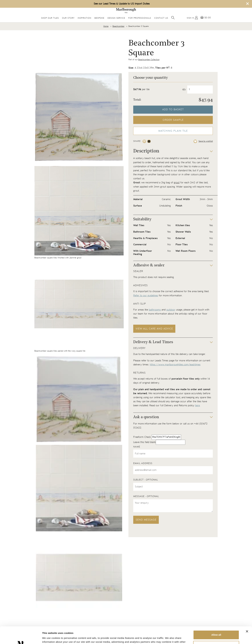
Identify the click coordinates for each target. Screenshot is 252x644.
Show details (50, 638)
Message (146, 496)
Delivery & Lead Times (153, 342)
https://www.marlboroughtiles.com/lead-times (175, 365)
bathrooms (155, 310)
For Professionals (140, 18)
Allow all (216, 618)
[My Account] (192, 18)
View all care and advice (154, 329)
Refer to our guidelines (146, 296)
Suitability (142, 219)
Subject (146, 480)
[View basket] (206, 18)
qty (184, 89)
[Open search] (173, 18)
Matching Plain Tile (173, 131)
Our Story (68, 18)
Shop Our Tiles (50, 18)
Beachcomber (118, 26)
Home (106, 26)
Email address (143, 463)
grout (177, 183)
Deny (216, 628)
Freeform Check (142, 437)
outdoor (171, 310)
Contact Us (161, 18)
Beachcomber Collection (149, 60)
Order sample (173, 120)
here (197, 406)
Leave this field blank (144, 442)
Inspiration (84, 18)
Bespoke (99, 18)
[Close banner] (247, 614)
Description (146, 151)
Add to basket (173, 110)
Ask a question (146, 417)
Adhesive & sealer (149, 265)
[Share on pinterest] (144, 141)
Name (137, 447)
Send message (146, 520)
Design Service (116, 18)
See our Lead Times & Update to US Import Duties (122, 4)
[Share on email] (149, 141)
